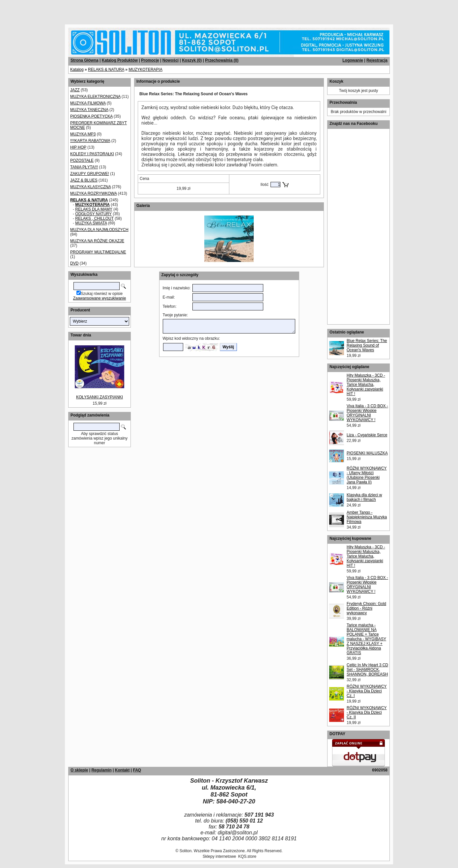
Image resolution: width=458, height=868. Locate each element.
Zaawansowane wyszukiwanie (100, 298)
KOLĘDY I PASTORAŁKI (92, 154)
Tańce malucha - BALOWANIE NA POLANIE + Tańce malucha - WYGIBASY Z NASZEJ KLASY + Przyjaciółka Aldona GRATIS (366, 639)
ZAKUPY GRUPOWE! (90, 174)
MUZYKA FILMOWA (88, 103)
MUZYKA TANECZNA (89, 110)
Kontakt (122, 770)
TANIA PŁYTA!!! (84, 167)
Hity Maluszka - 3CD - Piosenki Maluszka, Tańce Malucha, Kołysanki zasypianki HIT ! (366, 385)
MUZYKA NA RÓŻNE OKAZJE (97, 241)
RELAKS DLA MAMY (94, 209)
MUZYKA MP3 (83, 134)
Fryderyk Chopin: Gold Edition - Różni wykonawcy (366, 608)
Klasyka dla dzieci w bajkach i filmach (364, 497)
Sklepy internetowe (219, 856)
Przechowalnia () (222, 60)
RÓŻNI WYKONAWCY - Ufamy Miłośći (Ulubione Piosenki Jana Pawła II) (367, 475)
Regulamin (101, 770)
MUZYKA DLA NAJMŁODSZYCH (99, 230)
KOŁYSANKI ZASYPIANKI (100, 397)
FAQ (137, 770)
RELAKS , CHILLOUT (94, 218)
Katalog (77, 70)
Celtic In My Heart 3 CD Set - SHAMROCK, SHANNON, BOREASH (367, 670)
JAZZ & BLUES (84, 180)
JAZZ (75, 90)
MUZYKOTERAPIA (145, 70)
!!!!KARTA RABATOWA (90, 141)
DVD (74, 263)
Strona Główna (85, 60)
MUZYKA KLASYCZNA (90, 187)
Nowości (171, 60)
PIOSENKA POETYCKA (91, 116)
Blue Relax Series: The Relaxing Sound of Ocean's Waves (367, 345)
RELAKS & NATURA (106, 70)
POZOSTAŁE (82, 160)
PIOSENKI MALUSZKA (367, 453)
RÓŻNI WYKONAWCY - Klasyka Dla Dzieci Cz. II (367, 712)
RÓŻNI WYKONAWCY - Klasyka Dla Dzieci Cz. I (367, 691)
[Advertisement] (80, 10)
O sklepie (79, 770)
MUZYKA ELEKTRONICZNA (95, 97)
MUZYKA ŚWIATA (91, 223)
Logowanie (353, 60)
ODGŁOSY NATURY (93, 214)
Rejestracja (377, 60)
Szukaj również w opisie (102, 294)
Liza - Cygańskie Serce (367, 435)
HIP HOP (78, 147)
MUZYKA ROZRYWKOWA (93, 193)
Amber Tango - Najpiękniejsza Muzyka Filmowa (367, 517)
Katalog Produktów (120, 60)
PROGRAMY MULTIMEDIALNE (98, 252)
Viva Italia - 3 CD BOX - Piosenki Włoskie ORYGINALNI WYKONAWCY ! (367, 413)
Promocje (150, 60)
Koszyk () (192, 60)
